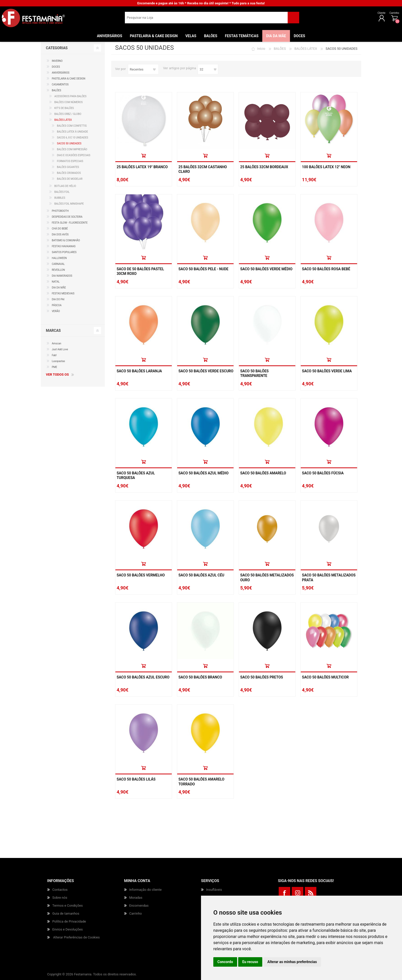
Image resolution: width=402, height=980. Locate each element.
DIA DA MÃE (59, 288)
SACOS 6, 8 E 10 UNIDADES (73, 138)
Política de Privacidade (69, 921)
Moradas (136, 898)
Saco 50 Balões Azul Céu (201, 575)
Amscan (57, 343)
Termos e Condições (68, 906)
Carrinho (378, 15)
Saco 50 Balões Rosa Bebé (326, 269)
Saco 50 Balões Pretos (262, 677)
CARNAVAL (58, 264)
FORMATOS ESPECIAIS (70, 161)
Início (261, 49)
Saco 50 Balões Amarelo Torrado (201, 782)
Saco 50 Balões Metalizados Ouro (267, 577)
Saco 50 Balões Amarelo (263, 473)
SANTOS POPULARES (64, 252)
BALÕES (280, 49)
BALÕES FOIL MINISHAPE (69, 204)
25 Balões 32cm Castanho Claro (203, 169)
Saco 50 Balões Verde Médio (266, 269)
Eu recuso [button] (250, 962)
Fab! (54, 355)
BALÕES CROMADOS (69, 173)
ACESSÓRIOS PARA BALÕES (70, 96)
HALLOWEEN (59, 258)
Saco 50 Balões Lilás (136, 779)
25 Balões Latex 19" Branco (142, 167)
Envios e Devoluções (68, 929)
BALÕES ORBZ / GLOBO (68, 114)
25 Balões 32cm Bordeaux (264, 167)
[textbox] (206, 19)
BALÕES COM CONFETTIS (72, 126)
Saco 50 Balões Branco (200, 677)
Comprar (144, 156)
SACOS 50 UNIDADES (69, 143)
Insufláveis (214, 890)
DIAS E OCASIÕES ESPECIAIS (74, 155)
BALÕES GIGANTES (68, 167)
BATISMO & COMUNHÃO (66, 240)
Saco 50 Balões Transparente (254, 373)
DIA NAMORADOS (62, 276)
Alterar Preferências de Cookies (76, 937)
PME (54, 367)
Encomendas (139, 906)
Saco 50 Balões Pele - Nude (203, 269)
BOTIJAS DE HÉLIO (65, 186)
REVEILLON (58, 270)
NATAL (56, 282)
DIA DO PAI (58, 299)
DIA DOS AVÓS (60, 234)
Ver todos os (57, 374)
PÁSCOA (57, 305)
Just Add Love (60, 349)
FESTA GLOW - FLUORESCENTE (70, 223)
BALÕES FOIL (62, 192)
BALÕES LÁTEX (306, 49)
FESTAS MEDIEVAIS (63, 293)
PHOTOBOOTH (60, 211)
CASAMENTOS (60, 84)
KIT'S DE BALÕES (64, 108)
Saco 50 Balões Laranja (139, 371)
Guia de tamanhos (66, 913)
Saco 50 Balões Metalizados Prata (329, 577)
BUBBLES (60, 198)
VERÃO (56, 311)
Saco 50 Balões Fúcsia (323, 473)
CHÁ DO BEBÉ (60, 229)
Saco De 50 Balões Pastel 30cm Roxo (140, 271)
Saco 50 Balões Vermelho (141, 575)
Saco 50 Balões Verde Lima (327, 371)
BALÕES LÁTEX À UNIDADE (72, 132)
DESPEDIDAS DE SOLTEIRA (67, 217)
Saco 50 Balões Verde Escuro (206, 371)
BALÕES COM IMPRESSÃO (72, 149)
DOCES (56, 67)
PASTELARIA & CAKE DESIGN (69, 79)
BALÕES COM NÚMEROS (68, 102)
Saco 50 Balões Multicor (325, 677)
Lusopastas (58, 361)
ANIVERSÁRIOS (61, 73)
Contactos (60, 890)
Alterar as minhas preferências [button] (292, 962)
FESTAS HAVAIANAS (64, 246)
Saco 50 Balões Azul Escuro (143, 677)
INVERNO (57, 61)
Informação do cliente (145, 890)
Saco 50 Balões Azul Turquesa (136, 475)
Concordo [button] (225, 962)
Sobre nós (60, 898)
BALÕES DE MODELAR (70, 179)
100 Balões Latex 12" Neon (326, 167)
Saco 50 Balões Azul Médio (203, 473)
